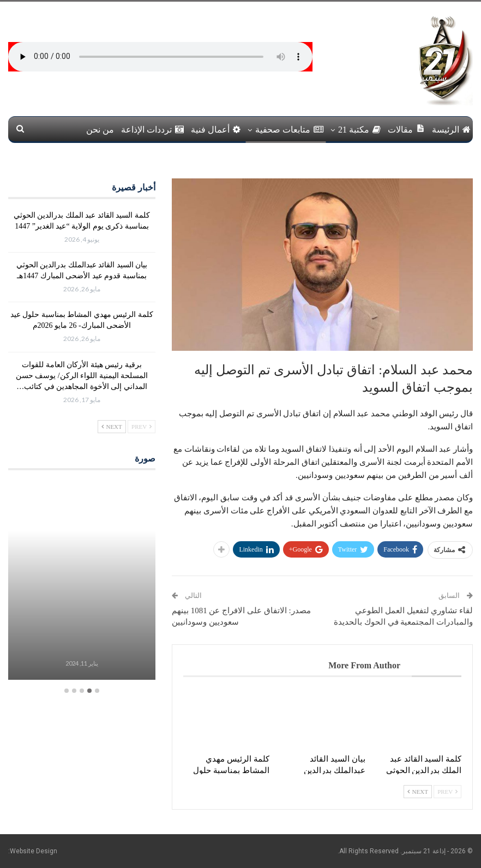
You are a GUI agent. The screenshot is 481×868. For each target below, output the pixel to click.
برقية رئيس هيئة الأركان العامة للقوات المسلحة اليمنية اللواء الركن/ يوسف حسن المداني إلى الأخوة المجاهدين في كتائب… (82, 376)
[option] (82, 582)
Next (418, 792)
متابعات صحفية (289, 130)
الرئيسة (451, 130)
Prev (447, 792)
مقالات (406, 129)
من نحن (100, 130)
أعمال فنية (216, 130)
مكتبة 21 (359, 130)
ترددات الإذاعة (152, 130)
